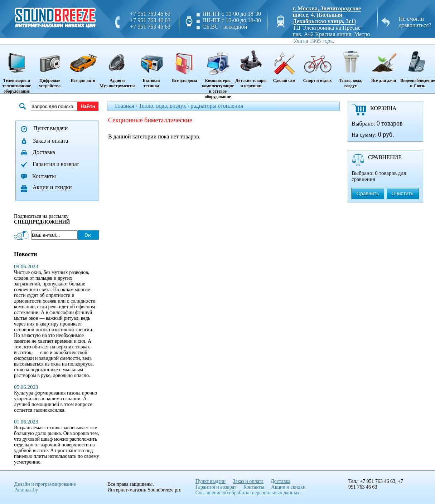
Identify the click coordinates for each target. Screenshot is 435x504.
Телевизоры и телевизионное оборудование (17, 69)
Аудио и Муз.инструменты (117, 67)
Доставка (44, 152)
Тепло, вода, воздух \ (165, 106)
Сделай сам (284, 64)
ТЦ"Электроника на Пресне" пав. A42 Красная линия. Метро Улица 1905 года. (332, 34)
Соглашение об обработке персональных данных (248, 493)
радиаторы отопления (217, 106)
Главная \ (127, 106)
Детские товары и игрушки (251, 67)
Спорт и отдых (317, 64)
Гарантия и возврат (56, 164)
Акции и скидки (52, 187)
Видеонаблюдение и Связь (418, 67)
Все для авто (83, 64)
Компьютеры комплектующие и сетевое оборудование (218, 72)
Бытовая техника (151, 67)
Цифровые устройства (50, 67)
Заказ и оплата (50, 141)
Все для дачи (384, 64)
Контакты (44, 176)
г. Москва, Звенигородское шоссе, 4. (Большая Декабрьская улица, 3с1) (327, 15)
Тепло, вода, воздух (351, 67)
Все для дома (185, 64)
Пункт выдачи (50, 128)
